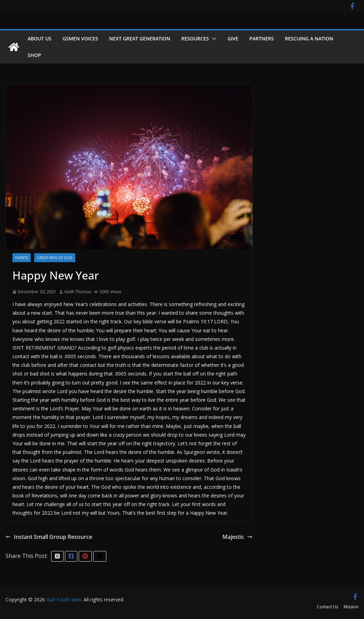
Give (233, 39)
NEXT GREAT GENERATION (140, 39)
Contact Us (327, 607)
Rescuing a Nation (309, 39)
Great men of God (55, 258)
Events (22, 258)
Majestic (237, 537)
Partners (262, 39)
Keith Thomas (78, 292)
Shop (34, 55)
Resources (195, 39)
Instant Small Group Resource (49, 537)
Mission (351, 607)
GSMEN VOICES (80, 39)
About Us (40, 39)
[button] (213, 39)
